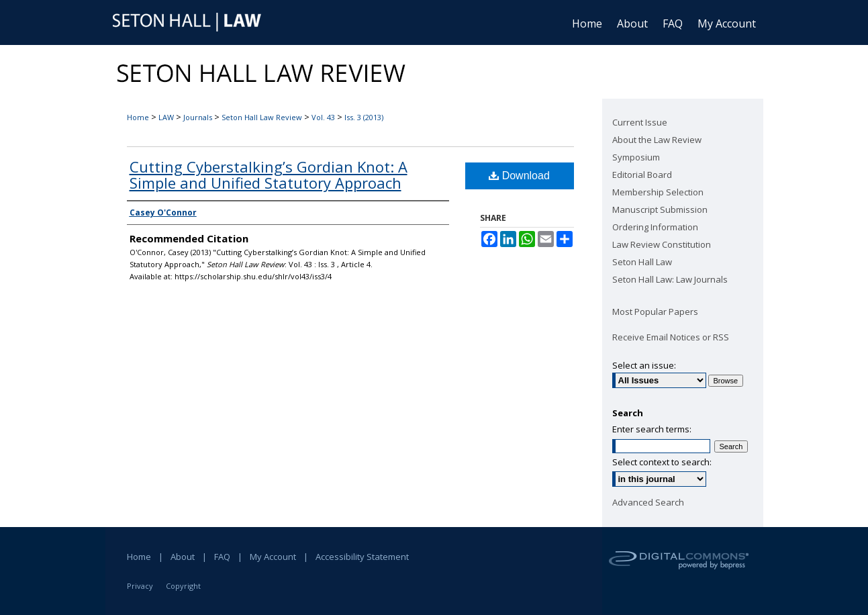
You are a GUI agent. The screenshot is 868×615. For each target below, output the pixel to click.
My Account (273, 557)
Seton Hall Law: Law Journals (670, 279)
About (183, 557)
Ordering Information (655, 227)
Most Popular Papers (655, 312)
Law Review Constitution (662, 244)
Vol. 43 (323, 117)
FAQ (222, 557)
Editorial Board (642, 175)
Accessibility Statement (362, 557)
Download (519, 176)
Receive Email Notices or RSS (671, 337)
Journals (198, 117)
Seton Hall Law (642, 262)
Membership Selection (658, 192)
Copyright (183, 586)
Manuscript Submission (660, 209)
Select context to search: (662, 462)
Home (138, 117)
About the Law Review (657, 140)
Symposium (636, 157)
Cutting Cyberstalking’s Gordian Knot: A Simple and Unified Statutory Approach (269, 175)
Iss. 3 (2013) (364, 117)
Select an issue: (644, 365)
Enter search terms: (652, 429)
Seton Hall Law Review (262, 117)
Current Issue (640, 122)
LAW (166, 117)
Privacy (140, 586)
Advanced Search (648, 502)
